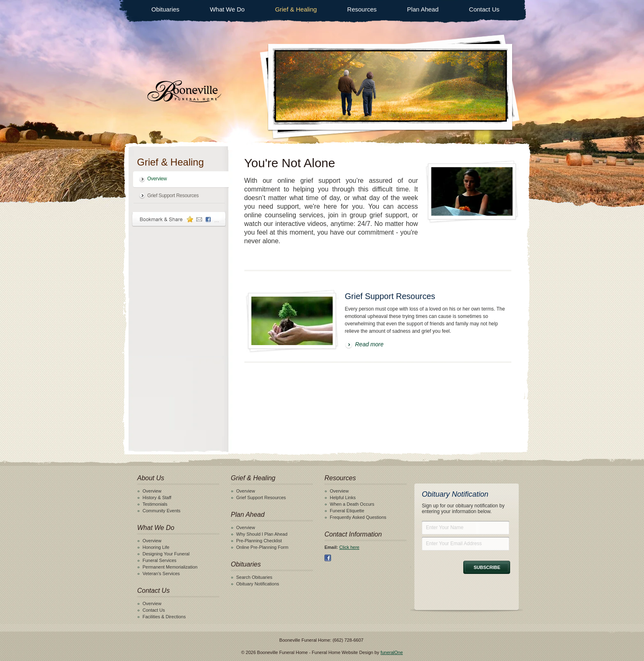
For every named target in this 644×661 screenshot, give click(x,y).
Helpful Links (343, 497)
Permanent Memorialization (170, 567)
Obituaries (166, 9)
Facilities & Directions (164, 617)
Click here (349, 547)
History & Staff (157, 497)
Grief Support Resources (173, 196)
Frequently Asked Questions (358, 517)
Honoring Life (156, 547)
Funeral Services (160, 560)
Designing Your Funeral (166, 554)
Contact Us (484, 9)
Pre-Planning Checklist (259, 541)
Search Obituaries (254, 577)
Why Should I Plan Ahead (262, 534)
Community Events (161, 511)
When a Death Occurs (352, 504)
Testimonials (155, 504)
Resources (362, 9)
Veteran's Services (161, 573)
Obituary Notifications (258, 584)
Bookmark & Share (179, 219)
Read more (369, 344)
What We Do (227, 9)
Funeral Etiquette (347, 511)
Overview (157, 179)
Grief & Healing (296, 9)
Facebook (328, 558)
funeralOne (391, 652)
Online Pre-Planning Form (262, 547)
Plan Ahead (423, 9)
